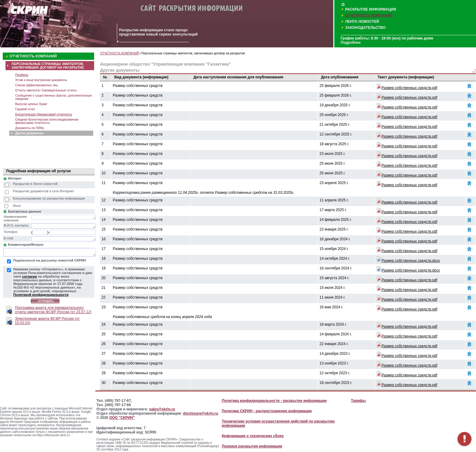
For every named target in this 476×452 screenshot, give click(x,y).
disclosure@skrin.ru (201, 413)
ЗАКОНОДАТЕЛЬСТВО (365, 28)
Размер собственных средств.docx (411, 261)
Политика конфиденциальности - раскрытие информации (274, 401)
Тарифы (358, 401)
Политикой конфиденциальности (41, 295)
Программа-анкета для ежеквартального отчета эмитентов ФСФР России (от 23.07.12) (53, 310)
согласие (29, 276)
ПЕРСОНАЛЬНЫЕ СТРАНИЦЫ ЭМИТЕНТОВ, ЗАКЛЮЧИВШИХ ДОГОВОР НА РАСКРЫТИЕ (48, 66)
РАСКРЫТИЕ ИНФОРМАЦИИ (371, 9)
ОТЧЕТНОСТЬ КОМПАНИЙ (369, 15)
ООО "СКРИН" (122, 418)
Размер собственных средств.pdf (410, 88)
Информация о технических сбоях (253, 436)
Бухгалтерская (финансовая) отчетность (44, 114)
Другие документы (29, 133)
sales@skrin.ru (162, 409)
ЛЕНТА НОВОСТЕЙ (362, 22)
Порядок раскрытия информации (252, 446)
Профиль (22, 75)
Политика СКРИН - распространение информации (267, 411)
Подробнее (351, 43)
